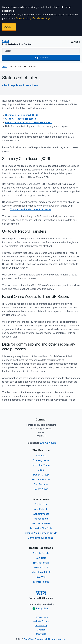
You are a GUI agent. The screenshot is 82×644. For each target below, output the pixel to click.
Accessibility (41, 625)
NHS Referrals (41, 563)
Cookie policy (24, 18)
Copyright (41, 634)
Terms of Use (41, 617)
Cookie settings (41, 18)
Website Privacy (41, 621)
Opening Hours (41, 460)
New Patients (41, 509)
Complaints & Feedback (41, 538)
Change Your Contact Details (41, 533)
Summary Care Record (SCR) (22, 115)
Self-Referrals (41, 553)
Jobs (41, 470)
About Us (41, 456)
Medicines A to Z (41, 572)
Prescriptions (41, 519)
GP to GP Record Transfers (21, 119)
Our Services (41, 484)
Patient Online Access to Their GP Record (29, 122)
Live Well (41, 577)
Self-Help (41, 558)
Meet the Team (41, 465)
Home (5, 67)
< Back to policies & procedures (20, 85)
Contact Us (41, 504)
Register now (41, 58)
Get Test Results (41, 523)
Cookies (41, 630)
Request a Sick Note (41, 528)
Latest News (41, 489)
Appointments (41, 514)
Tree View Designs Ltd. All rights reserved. (45, 639)
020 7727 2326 (48, 443)
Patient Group (41, 475)
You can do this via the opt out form (30, 209)
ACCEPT (9, 27)
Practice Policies (41, 479)
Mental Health (41, 582)
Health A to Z (41, 567)
